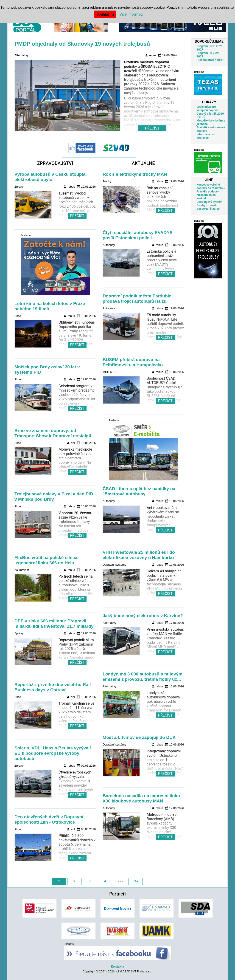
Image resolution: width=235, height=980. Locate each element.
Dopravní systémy (114, 565)
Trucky (107, 181)
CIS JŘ (201, 117)
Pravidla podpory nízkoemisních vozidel (208, 195)
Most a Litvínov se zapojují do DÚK (139, 737)
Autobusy (109, 245)
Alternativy (21, 55)
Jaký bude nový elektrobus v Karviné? (143, 616)
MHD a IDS (110, 372)
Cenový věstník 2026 (210, 114)
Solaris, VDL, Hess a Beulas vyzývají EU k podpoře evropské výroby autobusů (53, 753)
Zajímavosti (22, 570)
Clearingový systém (209, 202)
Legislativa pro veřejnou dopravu (208, 108)
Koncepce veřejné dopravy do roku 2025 (211, 186)
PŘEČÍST (77, 216)
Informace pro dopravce (206, 136)
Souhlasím (105, 14)
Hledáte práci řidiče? (210, 60)
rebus (150, 55)
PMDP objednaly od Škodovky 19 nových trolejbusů (82, 44)
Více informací (131, 14)
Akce (18, 316)
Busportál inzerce (208, 209)
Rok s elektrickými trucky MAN (135, 174)
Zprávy (19, 187)
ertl (71, 443)
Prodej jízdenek (207, 205)
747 (136, 881)
